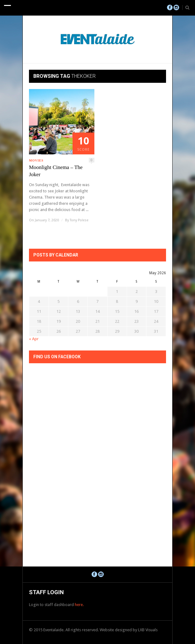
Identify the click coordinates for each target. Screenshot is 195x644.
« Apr (34, 339)
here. (79, 605)
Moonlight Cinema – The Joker (56, 171)
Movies (36, 160)
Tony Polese (79, 220)
